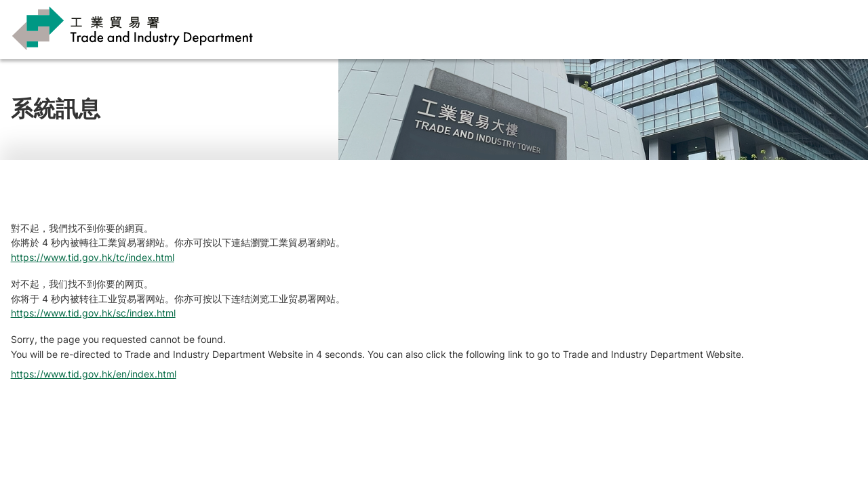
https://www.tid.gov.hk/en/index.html (94, 374)
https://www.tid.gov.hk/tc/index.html (93, 257)
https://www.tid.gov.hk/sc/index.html (93, 313)
